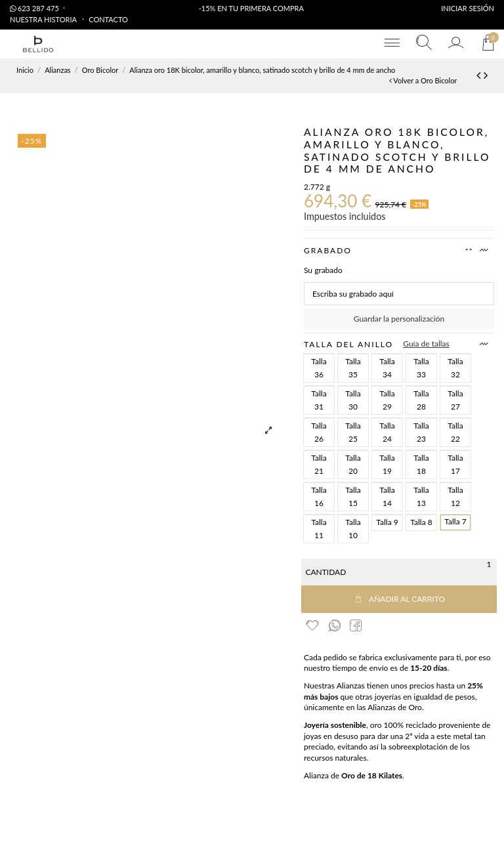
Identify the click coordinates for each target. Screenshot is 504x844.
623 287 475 (34, 8)
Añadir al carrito (399, 599)
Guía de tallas (426, 344)
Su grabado (323, 270)
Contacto (108, 19)
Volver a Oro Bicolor (423, 80)
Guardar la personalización (399, 319)
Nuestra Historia (44, 19)
